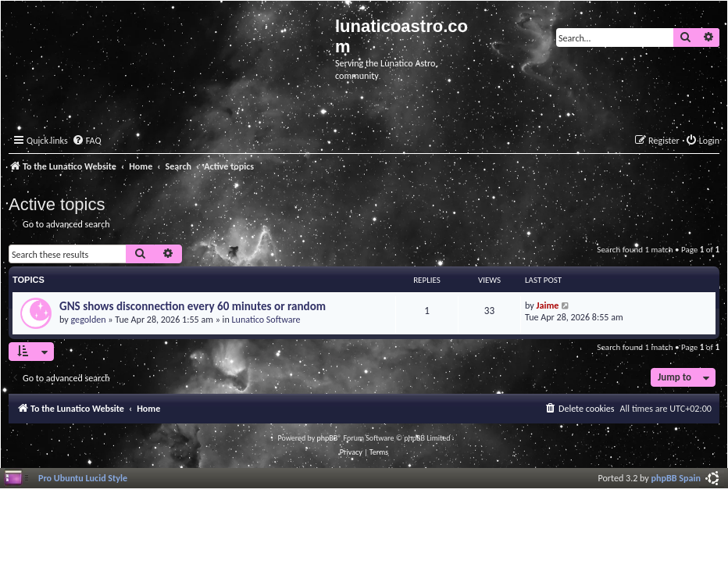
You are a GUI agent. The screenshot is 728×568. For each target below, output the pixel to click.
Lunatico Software (266, 319)
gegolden (89, 319)
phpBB (328, 438)
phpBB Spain (676, 478)
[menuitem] (87, 141)
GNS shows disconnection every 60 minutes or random (193, 306)
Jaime (548, 305)
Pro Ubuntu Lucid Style (83, 478)
